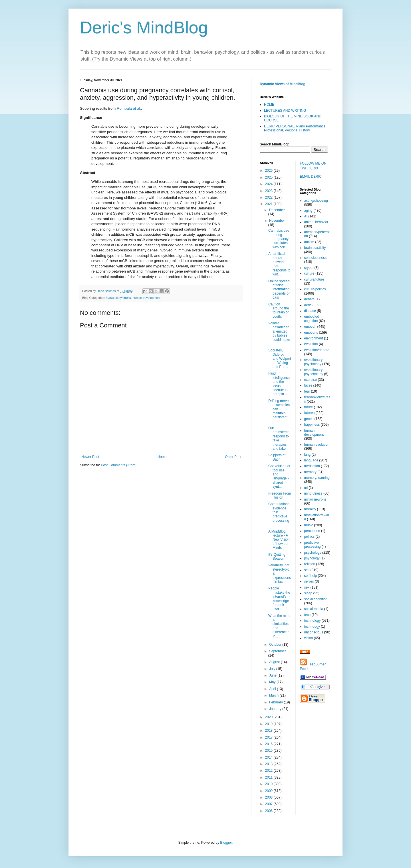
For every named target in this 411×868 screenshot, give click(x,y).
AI (306, 216)
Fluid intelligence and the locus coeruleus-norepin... (279, 384)
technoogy (312, 627)
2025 (269, 177)
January (276, 709)
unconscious (314, 632)
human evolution (317, 445)
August (275, 662)
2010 (269, 784)
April (273, 689)
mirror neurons (315, 499)
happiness (312, 425)
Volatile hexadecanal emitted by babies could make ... (279, 333)
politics (310, 537)
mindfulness (313, 493)
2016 (269, 744)
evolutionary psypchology (314, 372)
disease (310, 311)
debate (310, 299)
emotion (310, 327)
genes (309, 419)
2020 (269, 717)
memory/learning (317, 478)
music (309, 525)
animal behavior (316, 222)
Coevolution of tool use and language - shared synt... (279, 476)
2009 (269, 791)
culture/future (314, 279)
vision (309, 638)
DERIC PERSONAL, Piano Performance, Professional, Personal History (295, 128)
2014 (269, 757)
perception (312, 531)
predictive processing (313, 545)
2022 (269, 197)
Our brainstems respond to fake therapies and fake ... (279, 438)
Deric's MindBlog (144, 28)
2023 (269, 191)
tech (308, 615)
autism (309, 242)
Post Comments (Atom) (119, 465)
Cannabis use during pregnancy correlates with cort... (279, 239)
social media (314, 609)
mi (306, 488)
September (278, 651)
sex (307, 587)
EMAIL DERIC (311, 177)
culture (309, 273)
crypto (309, 268)
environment (314, 338)
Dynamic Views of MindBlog (283, 84)
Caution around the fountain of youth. (279, 310)
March (274, 695)
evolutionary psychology (314, 362)
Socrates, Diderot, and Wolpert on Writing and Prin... (280, 359)
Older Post (233, 457)
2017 (269, 737)
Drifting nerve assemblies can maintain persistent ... (279, 411)
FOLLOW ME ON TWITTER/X (313, 166)
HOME (269, 105)
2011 (269, 777)
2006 (269, 811)
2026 (269, 171)
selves (309, 581)
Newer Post (90, 457)
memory (310, 472)
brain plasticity (315, 248)
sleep (308, 593)
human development (146, 298)
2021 (269, 204)
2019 (269, 724)
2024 (269, 184)
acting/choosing (316, 201)
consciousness (316, 258)
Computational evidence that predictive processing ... (279, 514)
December (277, 210)
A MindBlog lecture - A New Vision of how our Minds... (279, 540)
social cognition (316, 599)
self (307, 570)
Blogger (226, 843)
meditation (312, 466)
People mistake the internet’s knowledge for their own (279, 599)
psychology (313, 553)
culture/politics (315, 289)
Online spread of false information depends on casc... (279, 289)
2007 (269, 804)
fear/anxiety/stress (118, 298)
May (273, 682)
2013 (269, 764)
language (311, 460)
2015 (269, 751)
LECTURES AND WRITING (285, 111)
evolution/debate (317, 350)
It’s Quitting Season (277, 557)
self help (311, 576)
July (273, 669)
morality (310, 509)
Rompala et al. (129, 108)
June (273, 675)
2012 (269, 771)
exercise (311, 380)
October (276, 645)
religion (310, 564)
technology (313, 621)
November (277, 221)
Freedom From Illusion (280, 495)
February (276, 702)
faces (308, 385)
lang (308, 455)
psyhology (312, 558)
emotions (311, 333)
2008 (269, 797)
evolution (311, 344)
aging (308, 211)
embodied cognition (312, 319)
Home (162, 457)
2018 (269, 731)
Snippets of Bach (277, 457)
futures (310, 413)
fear (307, 391)
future (309, 407)
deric (308, 305)
